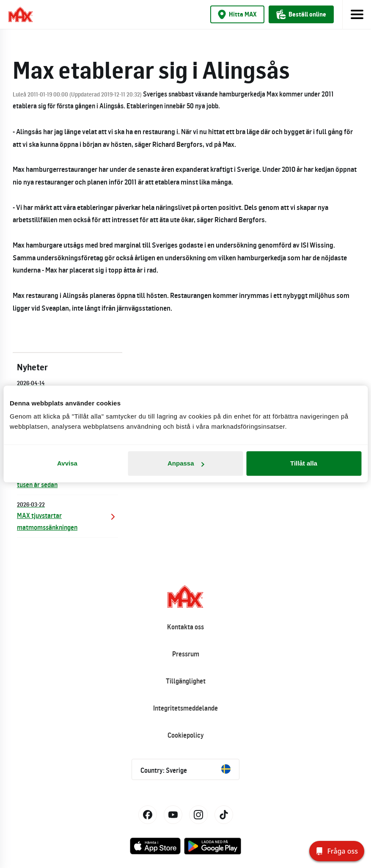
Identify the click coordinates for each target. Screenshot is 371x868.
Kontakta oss (185, 627)
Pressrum (186, 654)
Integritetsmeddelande (185, 708)
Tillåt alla (304, 463)
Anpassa (186, 463)
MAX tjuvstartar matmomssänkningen (67, 516)
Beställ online (301, 14)
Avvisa (67, 463)
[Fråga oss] (337, 851)
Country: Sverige (185, 769)
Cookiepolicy (186, 735)
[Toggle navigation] (357, 14)
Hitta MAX (237, 14)
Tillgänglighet (186, 681)
